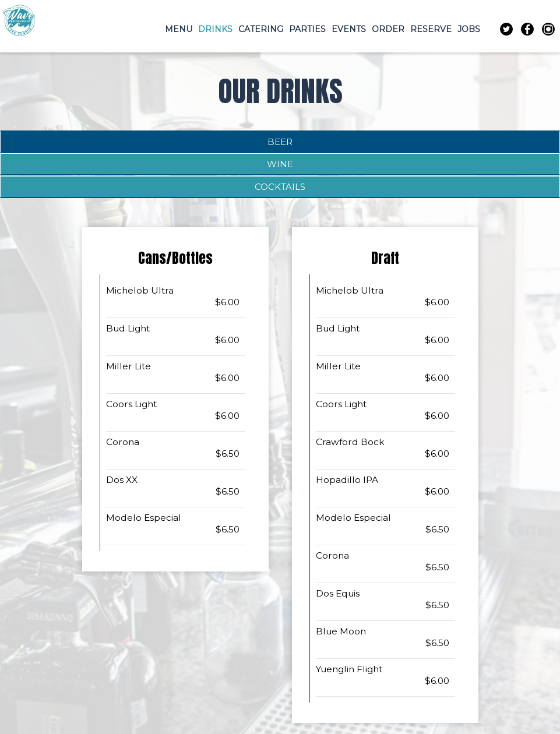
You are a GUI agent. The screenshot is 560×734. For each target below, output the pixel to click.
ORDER (388, 29)
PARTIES (307, 29)
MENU (179, 29)
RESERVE (431, 29)
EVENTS (349, 29)
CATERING (261, 29)
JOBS (469, 29)
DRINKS (215, 29)
